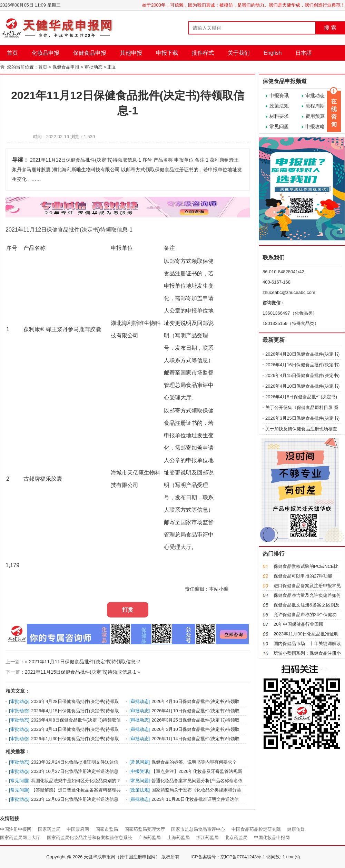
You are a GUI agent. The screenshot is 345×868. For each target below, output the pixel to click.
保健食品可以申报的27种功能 (303, 576)
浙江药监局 (208, 838)
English (273, 53)
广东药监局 (150, 838)
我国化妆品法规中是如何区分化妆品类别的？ (76, 781)
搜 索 (330, 28)
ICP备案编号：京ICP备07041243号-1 (228, 857)
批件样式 (203, 53)
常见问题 (279, 126)
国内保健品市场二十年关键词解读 (307, 644)
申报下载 (167, 53)
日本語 (304, 53)
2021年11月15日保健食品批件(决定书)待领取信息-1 (80, 672)
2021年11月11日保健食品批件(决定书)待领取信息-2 (85, 662)
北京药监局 (236, 838)
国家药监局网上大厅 (20, 838)
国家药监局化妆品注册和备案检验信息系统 (90, 838)
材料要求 (279, 116)
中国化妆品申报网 (272, 838)
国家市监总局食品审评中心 (198, 829)
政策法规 (279, 106)
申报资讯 (279, 95)
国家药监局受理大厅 (145, 829)
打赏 (128, 610)
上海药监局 (179, 838)
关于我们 (239, 53)
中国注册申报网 (16, 829)
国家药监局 (49, 829)
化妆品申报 (46, 53)
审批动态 (93, 67)
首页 (12, 53)
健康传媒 (296, 829)
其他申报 (131, 53)
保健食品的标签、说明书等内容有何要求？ (194, 762)
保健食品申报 (90, 53)
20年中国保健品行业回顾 (298, 624)
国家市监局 (107, 829)
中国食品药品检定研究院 (256, 829)
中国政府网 (78, 829)
